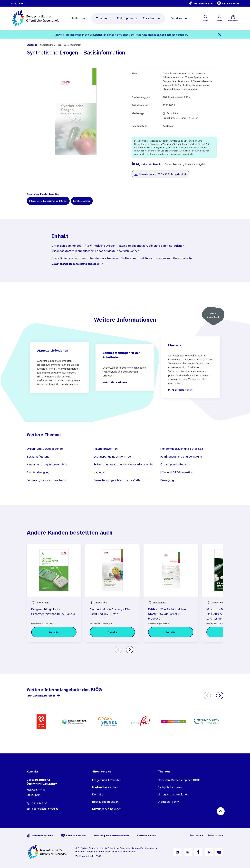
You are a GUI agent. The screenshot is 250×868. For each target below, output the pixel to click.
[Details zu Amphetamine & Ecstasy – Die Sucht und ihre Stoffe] (112, 632)
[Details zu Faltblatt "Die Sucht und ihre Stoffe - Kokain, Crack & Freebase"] (171, 632)
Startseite (32, 45)
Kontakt (97, 794)
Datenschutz (216, 835)
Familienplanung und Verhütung (181, 457)
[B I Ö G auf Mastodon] (209, 852)
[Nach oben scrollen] (221, 811)
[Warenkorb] (233, 18)
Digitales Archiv (168, 802)
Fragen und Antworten (107, 780)
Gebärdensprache (201, 3)
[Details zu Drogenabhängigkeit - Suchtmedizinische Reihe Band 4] (54, 632)
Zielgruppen (127, 18)
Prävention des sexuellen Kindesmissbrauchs (123, 464)
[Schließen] (220, 35)
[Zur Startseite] (48, 852)
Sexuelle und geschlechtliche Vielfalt (118, 480)
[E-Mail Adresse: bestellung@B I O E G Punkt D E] (53, 809)
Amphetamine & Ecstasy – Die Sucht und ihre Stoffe (110, 612)
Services (179, 18)
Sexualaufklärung (38, 457)
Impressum (196, 835)
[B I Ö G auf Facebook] (198, 852)
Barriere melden (147, 836)
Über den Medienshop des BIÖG (179, 780)
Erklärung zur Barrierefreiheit (111, 836)
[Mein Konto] (219, 18)
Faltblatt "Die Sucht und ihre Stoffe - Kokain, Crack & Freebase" (167, 614)
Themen (104, 18)
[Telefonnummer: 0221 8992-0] (53, 803)
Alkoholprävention (106, 449)
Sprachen (152, 18)
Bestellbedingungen (105, 802)
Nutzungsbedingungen (107, 809)
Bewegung (167, 480)
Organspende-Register (176, 464)
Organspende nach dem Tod (112, 457)
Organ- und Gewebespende (45, 449)
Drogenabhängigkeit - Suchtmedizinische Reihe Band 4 (53, 612)
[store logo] (36, 18)
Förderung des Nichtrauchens (46, 480)
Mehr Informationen (115, 382)
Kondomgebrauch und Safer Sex (182, 449)
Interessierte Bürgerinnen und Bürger (48, 201)
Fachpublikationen (170, 787)
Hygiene (99, 472)
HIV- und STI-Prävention (177, 472)
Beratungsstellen (82, 201)
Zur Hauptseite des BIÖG (88, 856)
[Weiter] (130, 650)
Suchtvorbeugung (38, 472)
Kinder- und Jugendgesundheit (47, 464)
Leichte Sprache (228, 3)
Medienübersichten (105, 787)
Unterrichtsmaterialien (173, 794)
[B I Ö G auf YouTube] (219, 852)
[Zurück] (118, 650)
